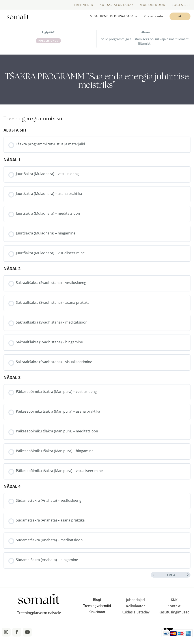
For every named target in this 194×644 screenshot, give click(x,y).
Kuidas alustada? (135, 616)
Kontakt (174, 610)
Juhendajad (135, 604)
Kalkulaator (136, 610)
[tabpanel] (97, 83)
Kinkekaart (97, 616)
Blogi (97, 604)
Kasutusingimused (174, 616)
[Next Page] (188, 579)
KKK (174, 604)
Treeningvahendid (97, 610)
